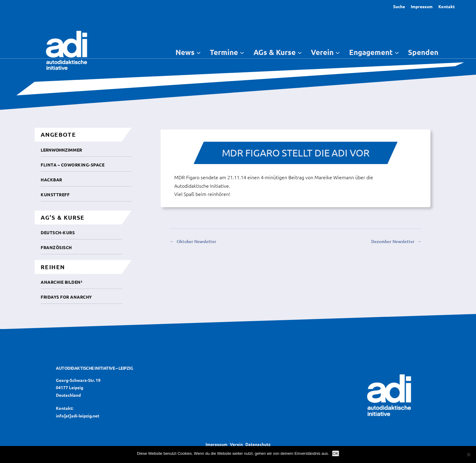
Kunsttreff (55, 194)
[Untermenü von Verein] (338, 52)
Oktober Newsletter (197, 241)
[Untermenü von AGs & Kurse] (300, 52)
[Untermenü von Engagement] (397, 52)
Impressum (422, 6)
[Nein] (468, 454)
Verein (236, 444)
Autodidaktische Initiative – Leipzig (94, 368)
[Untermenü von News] (199, 52)
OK (336, 453)
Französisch (56, 247)
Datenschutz (258, 444)
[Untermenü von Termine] (242, 52)
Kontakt (447, 6)
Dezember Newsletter (393, 241)
